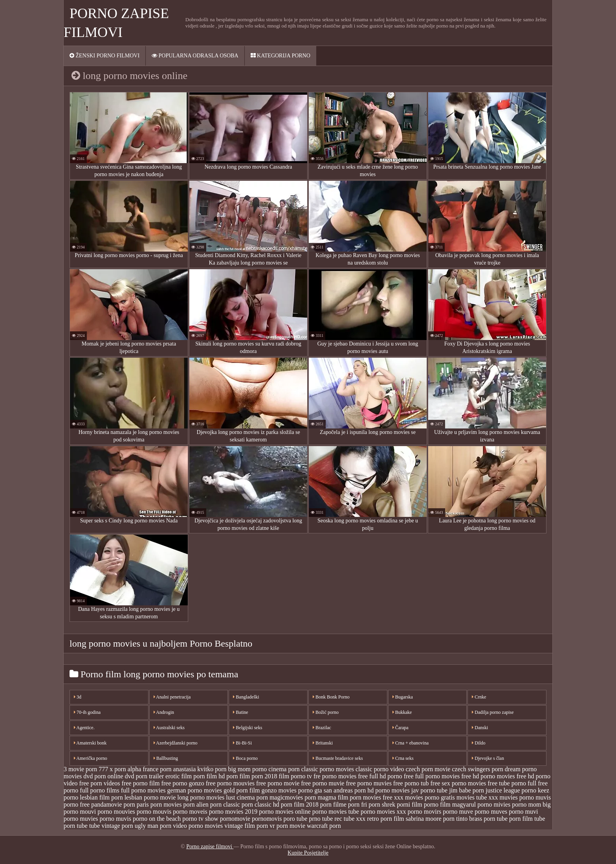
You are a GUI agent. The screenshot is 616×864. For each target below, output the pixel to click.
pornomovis (267, 819)
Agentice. (84, 728)
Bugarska (403, 697)
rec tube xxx (350, 819)
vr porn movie (287, 826)
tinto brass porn (476, 819)
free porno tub (411, 783)
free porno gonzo (182, 783)
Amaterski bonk (90, 743)
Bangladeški (246, 697)
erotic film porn (185, 776)
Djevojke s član (488, 758)
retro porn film (385, 819)
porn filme (333, 804)
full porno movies (143, 790)
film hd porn (222, 776)
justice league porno (511, 790)
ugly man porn (153, 826)
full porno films (99, 790)
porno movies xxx (383, 812)
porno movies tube (336, 812)
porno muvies (81, 819)
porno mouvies (116, 812)
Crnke (479, 697)
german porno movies (195, 790)
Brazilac (322, 728)
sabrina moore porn (430, 819)
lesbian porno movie (150, 797)
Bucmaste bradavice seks (338, 758)
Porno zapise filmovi (210, 847)
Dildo (478, 743)
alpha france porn (150, 769)
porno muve (458, 812)
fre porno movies (335, 776)
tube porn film (515, 819)
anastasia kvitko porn (200, 769)
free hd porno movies (488, 776)
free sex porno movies (458, 783)
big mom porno (248, 769)
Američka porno (91, 758)
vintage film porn (246, 826)
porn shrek (382, 804)
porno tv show (200, 819)
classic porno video (380, 769)
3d (78, 697)
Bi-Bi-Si (242, 743)
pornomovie (235, 819)
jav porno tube (429, 790)
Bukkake (402, 712)
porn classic (225, 804)
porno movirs (425, 812)
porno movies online (285, 812)
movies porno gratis (430, 797)
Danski (480, 728)
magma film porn (340, 797)
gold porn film (242, 790)
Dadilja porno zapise (493, 712)
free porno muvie (323, 783)
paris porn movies (159, 804)
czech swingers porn (478, 769)
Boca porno (245, 758)
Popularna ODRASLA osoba (195, 56)
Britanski (323, 743)
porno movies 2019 (233, 812)
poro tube (296, 819)
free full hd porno (380, 776)
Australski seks (169, 728)
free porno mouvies (230, 783)
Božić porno (326, 712)
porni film (409, 804)
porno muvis (115, 819)
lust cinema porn (247, 797)
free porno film (141, 783)
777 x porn (112, 769)
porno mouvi (80, 812)
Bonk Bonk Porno (331, 697)
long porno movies (201, 797)
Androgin (164, 712)
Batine (240, 712)
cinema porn (284, 769)
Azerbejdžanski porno (176, 743)
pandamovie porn (113, 804)
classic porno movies (328, 769)
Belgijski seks (247, 728)
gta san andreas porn (340, 790)
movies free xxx (383, 797)
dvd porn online (103, 776)
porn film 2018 (300, 804)
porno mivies (494, 804)
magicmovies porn (293, 797)
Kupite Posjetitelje (308, 853)
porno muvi (523, 812)
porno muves (491, 812)
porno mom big (531, 804)
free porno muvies (368, 783)
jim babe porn (467, 790)
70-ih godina (87, 712)
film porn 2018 (258, 776)
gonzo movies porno (287, 790)
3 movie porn (80, 769)
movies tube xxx (477, 797)
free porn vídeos (100, 783)
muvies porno (517, 797)
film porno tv (295, 776)
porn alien (196, 804)
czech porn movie (428, 769)
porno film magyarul (450, 804)
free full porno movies (432, 776)
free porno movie (278, 783)
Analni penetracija (172, 697)
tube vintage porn (111, 826)
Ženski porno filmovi (104, 56)
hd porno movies (389, 790)
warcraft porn (324, 826)
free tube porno (507, 783)
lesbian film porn (101, 797)
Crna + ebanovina (411, 743)
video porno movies (198, 826)
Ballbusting (166, 758)
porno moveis (190, 812)
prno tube (321, 819)
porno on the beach (157, 819)
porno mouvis (154, 812)
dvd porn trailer (145, 776)
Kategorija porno (280, 56)
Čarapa (401, 728)
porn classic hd (260, 804)
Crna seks (403, 758)
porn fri (357, 804)
